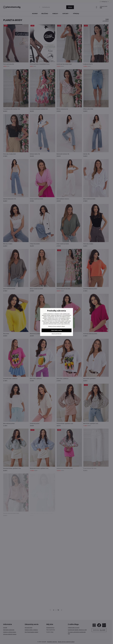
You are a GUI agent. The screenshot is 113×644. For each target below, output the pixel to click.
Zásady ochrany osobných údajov (57, 326)
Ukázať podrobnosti (57, 334)
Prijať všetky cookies (57, 330)
